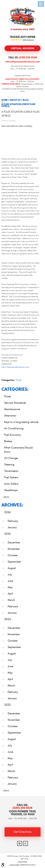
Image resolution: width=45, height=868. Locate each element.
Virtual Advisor (22, 48)
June (10, 581)
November (14, 549)
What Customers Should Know (18, 450)
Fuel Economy (12, 435)
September (14, 562)
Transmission (11, 471)
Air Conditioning (14, 428)
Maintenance (12, 409)
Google (20, 843)
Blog (26, 100)
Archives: (12, 505)
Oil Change (11, 458)
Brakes (8, 441)
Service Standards (15, 403)
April (10, 594)
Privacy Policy (23, 862)
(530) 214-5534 (22, 808)
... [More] (5, 497)
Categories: (15, 389)
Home (4, 100)
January (12, 527)
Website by (28, 865)
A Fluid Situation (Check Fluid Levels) (18, 105)
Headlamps (11, 490)
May (10, 587)
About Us (15, 100)
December (14, 542)
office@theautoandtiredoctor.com (23, 62)
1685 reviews (28, 40)
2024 (7, 619)
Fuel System (11, 477)
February (13, 521)
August (12, 568)
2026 (7, 512)
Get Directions (23, 832)
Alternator (10, 416)
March (11, 600)
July (10, 574)
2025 (7, 534)
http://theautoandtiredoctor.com (15, 367)
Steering (9, 465)
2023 (7, 705)
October (13, 555)
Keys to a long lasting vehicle (21, 422)
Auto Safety (11, 484)
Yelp (26, 843)
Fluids (19, 380)
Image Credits (14, 865)
